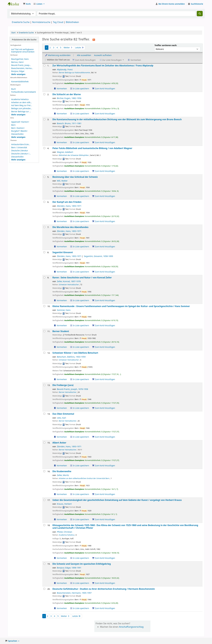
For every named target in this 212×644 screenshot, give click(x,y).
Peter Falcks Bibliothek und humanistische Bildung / (92, 148)
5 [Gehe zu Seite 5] (61, 48)
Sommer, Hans (64, 310)
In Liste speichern (79, 89)
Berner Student (61, 331)
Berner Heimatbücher (68, 392)
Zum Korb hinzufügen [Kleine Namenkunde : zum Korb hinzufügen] (104, 325)
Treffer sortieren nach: (166, 45)
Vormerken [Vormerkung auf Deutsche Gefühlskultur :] (60, 608)
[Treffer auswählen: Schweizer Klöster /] (44, 353)
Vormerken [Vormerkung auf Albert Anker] (60, 466)
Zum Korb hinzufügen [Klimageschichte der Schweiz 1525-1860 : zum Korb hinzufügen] (104, 558)
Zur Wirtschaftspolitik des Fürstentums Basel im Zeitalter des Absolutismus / (103, 66)
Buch (14, 89)
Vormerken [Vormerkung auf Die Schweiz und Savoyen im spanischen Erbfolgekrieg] (60, 583)
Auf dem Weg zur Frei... (22, 105)
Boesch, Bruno (69, 123)
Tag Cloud (58, 22)
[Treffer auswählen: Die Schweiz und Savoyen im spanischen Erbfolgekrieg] (44, 564)
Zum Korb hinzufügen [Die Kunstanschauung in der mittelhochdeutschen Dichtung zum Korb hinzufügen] (104, 142)
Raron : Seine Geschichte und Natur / (82, 278)
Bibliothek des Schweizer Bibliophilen (74, 155)
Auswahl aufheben (103, 55)
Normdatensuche (41, 22)
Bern (13, 125)
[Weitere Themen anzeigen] (18, 160)
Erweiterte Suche (21, 22)
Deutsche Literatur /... (21, 154)
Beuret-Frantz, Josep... (21, 65)
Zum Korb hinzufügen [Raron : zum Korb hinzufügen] (104, 300)
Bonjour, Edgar (18, 71)
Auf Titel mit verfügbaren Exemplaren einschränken (23, 51)
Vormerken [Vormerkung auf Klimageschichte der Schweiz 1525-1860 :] (60, 558)
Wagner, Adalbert (65, 152)
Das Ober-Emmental (63, 414)
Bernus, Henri (17, 62)
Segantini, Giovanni (98, 256)
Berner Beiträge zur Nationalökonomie (74, 73)
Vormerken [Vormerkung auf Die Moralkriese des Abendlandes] (60, 247)
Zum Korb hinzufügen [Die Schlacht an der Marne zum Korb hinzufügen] (104, 114)
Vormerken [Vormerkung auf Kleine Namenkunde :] (60, 325)
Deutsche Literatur (20, 151)
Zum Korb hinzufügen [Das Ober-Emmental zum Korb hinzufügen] (104, 437)
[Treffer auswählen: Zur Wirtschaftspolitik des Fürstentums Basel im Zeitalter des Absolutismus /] (44, 65)
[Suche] (200, 14)
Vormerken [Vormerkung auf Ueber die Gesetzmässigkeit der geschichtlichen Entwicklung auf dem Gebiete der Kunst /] (60, 519)
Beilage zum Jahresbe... (22, 108)
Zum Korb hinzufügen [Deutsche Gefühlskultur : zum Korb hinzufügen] (104, 608)
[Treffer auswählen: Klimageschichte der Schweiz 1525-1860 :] (44, 525)
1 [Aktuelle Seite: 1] (47, 48)
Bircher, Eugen (69, 98)
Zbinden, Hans (69, 206)
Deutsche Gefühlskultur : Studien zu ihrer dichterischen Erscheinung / (104, 589)
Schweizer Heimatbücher (69, 285)
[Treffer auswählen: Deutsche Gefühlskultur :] (44, 589)
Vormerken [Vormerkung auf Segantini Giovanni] (60, 272)
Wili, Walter (62, 181)
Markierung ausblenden (58, 55)
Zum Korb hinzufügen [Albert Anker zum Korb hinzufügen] (104, 466)
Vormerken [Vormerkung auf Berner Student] (60, 347)
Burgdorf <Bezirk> (19, 131)
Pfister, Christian (65, 532)
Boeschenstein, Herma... (22, 68)
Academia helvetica (20, 99)
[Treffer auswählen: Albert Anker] (44, 443)
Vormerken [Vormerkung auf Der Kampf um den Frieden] (60, 221)
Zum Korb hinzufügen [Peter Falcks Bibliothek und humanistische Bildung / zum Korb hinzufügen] (104, 171)
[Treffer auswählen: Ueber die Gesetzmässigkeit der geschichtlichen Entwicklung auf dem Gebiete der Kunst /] (44, 500)
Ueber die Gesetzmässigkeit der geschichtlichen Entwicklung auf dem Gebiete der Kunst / (117, 500)
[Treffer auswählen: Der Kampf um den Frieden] (44, 202)
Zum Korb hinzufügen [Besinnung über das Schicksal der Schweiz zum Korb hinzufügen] (104, 196)
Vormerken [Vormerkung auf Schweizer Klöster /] (60, 379)
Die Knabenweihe (62, 471)
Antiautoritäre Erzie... (21, 144)
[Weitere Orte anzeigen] (18, 137)
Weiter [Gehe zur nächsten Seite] (68, 48)
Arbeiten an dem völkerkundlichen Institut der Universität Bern (84, 478)
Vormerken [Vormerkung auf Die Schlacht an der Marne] (60, 114)
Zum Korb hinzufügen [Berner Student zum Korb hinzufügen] (104, 347)
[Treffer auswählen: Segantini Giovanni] (44, 252)
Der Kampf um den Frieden (67, 202)
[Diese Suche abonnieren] (94, 39)
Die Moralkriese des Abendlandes (70, 227)
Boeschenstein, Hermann (74, 593)
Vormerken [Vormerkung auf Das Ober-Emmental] (60, 437)
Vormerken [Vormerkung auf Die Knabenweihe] (60, 494)
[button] (27, 4)
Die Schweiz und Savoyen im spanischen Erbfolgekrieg (82, 564)
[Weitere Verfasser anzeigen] (18, 74)
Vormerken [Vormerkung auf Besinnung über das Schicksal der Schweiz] (60, 196)
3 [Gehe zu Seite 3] (54, 48)
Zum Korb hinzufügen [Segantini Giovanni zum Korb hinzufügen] (104, 272)
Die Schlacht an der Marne (67, 94)
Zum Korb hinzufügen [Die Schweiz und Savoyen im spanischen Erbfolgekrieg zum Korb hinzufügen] (104, 583)
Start (13, 33)
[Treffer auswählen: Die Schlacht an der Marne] (44, 94)
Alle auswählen (84, 55)
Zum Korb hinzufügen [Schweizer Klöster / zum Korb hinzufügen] (104, 379)
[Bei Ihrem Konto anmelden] (170, 4)
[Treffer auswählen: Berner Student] (44, 331)
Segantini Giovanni (63, 252)
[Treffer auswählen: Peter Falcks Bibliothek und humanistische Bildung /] (44, 148)
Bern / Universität (19, 147)
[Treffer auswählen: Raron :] (44, 277)
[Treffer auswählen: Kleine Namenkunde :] (44, 306)
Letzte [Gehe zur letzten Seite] (80, 48)
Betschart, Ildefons (71, 357)
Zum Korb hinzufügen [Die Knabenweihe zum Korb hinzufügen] (104, 494)
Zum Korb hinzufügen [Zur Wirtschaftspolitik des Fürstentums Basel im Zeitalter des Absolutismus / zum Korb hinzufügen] (104, 89)
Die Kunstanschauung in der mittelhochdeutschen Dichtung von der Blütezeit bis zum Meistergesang (117, 119)
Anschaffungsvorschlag (131, 627)
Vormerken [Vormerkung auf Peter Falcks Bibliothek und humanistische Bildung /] (60, 171)
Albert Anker (59, 443)
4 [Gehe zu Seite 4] (57, 48)
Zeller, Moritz (63, 475)
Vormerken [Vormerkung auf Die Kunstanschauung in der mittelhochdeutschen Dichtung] (60, 142)
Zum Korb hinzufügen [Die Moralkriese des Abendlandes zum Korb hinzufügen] (104, 247)
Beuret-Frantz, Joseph (73, 389)
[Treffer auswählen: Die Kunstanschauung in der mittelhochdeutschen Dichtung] (44, 119)
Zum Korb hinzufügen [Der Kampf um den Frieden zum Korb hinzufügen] (104, 221)
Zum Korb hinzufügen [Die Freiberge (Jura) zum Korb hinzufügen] (104, 408)
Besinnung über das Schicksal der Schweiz (75, 177)
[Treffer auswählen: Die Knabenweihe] (44, 471)
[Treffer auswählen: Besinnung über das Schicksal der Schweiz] (44, 177)
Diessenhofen (17, 134)
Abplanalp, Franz (65, 69)
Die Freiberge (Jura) (63, 385)
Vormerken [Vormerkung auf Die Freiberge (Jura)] (60, 408)
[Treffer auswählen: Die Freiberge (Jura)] (44, 385)
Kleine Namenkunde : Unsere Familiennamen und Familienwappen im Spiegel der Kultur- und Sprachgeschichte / (121, 306)
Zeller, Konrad (69, 281)
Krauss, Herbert (64, 504)
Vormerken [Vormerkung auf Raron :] (60, 300)
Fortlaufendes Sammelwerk (24, 92)
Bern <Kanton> (18, 128)
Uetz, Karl (61, 418)
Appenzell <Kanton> (20, 122)
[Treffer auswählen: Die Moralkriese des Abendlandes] (44, 227)
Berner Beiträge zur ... (21, 111)
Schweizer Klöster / (75, 353)
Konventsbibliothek (15, 4)
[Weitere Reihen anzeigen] (18, 115)
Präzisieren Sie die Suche (24, 40)
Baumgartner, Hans (20, 59)
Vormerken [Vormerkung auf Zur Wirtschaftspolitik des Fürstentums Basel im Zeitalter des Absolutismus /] (60, 89)
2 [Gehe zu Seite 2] (50, 48)
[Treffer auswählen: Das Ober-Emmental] (44, 414)
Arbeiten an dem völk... (22, 102)
